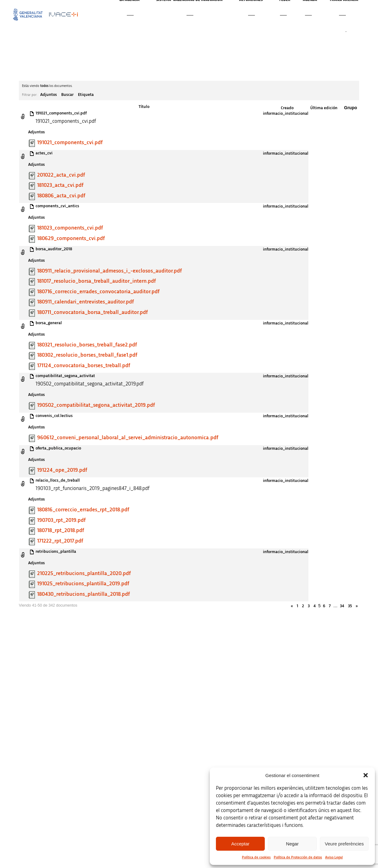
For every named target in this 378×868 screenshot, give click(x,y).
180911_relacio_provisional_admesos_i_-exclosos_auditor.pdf (110, 271)
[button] (366, 775)
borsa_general (49, 323)
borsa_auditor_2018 (54, 249)
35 (350, 606)
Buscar (67, 95)
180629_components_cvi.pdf (71, 238)
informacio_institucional (286, 114)
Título (144, 107)
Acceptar (240, 844)
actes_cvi (44, 153)
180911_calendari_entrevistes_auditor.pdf (86, 302)
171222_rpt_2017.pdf (60, 541)
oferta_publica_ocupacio (58, 448)
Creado (287, 108)
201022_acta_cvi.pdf (61, 175)
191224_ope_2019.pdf (62, 470)
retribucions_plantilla (56, 552)
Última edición (324, 108)
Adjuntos (49, 95)
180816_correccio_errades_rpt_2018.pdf (83, 510)
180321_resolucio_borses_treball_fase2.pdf (87, 345)
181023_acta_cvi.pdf (60, 185)
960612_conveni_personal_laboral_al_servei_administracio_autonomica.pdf (128, 438)
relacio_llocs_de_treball (58, 480)
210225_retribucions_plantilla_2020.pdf (84, 574)
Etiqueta (86, 95)
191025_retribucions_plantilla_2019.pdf (83, 584)
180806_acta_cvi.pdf (61, 196)
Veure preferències (344, 844)
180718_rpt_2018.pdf (61, 531)
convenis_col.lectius (54, 416)
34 (342, 606)
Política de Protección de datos (298, 857)
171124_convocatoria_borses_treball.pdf (84, 366)
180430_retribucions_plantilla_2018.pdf (84, 594)
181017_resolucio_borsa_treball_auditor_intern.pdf (97, 281)
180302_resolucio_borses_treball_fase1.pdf (87, 355)
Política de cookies (256, 857)
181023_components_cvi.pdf (70, 228)
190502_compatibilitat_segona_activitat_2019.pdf (96, 405)
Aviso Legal (334, 857)
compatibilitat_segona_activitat (65, 376)
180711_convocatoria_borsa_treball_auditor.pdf (92, 312)
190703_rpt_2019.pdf (61, 520)
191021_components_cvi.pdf (61, 113)
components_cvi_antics (57, 206)
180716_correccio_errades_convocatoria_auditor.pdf (98, 292)
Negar (292, 844)
